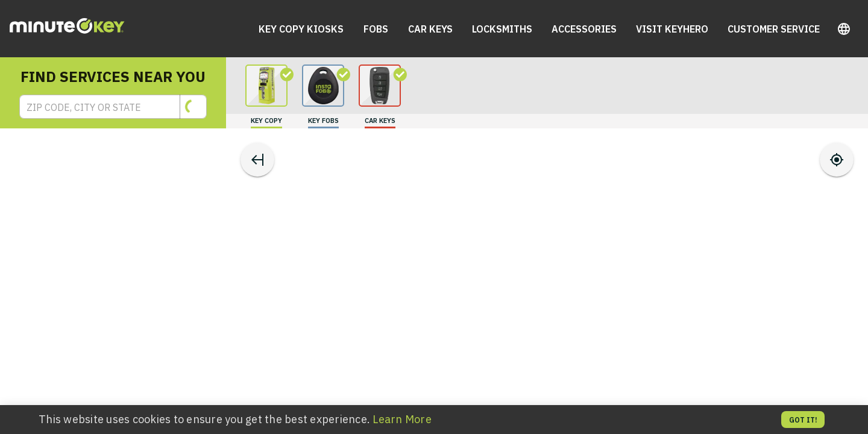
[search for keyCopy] (266, 96)
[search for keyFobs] (323, 96)
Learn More (402, 419)
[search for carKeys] (380, 96)
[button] (844, 29)
